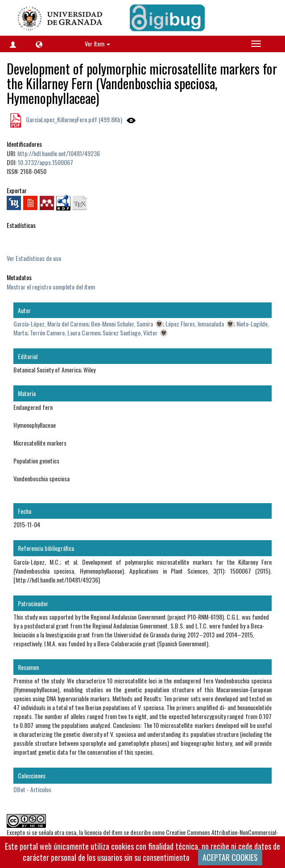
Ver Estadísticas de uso (34, 258)
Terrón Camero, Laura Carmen (65, 333)
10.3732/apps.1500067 (45, 162)
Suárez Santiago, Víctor (130, 333)
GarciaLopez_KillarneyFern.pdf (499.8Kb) (73, 119)
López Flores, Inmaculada (195, 324)
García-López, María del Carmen (51, 324)
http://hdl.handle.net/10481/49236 (59, 153)
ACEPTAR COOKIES (230, 857)
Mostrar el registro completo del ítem (51, 287)
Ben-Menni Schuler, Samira (122, 324)
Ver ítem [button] (97, 43)
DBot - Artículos (32, 789)
